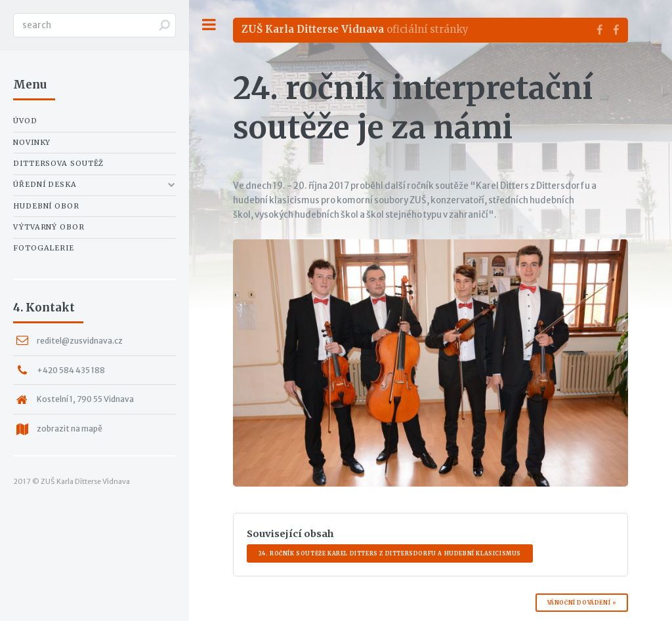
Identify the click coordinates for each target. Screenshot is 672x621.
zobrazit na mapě (70, 429)
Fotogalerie (44, 248)
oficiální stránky (355, 29)
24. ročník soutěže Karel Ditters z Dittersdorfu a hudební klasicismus (390, 553)
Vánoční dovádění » (582, 603)
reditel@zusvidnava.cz (80, 341)
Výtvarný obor (49, 227)
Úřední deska (45, 184)
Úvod (25, 121)
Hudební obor (46, 206)
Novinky (32, 142)
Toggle (209, 25)
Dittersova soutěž (58, 163)
